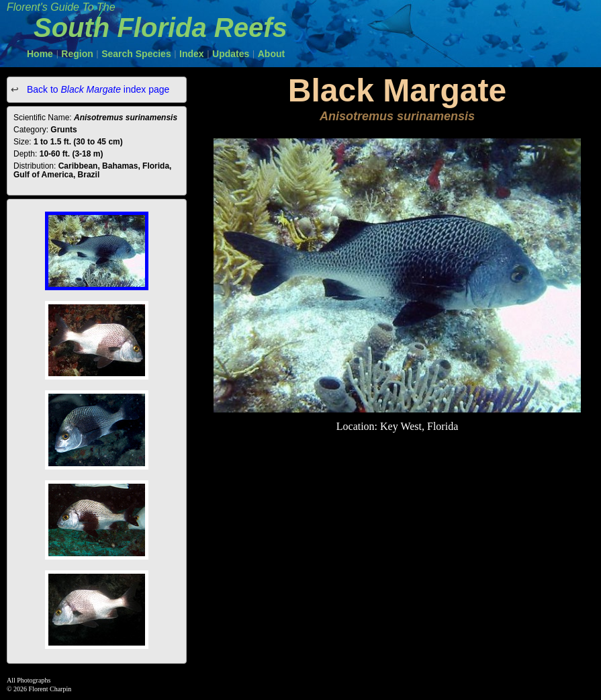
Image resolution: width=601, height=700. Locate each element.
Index (192, 54)
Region (77, 54)
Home (40, 54)
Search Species (136, 54)
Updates (231, 54)
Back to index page (97, 89)
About (271, 54)
